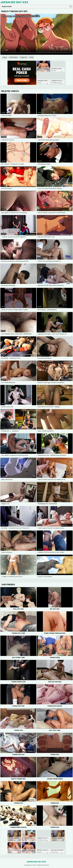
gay (5, 57)
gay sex (24, 57)
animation (14, 57)
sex (32, 57)
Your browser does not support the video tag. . (36, 34)
